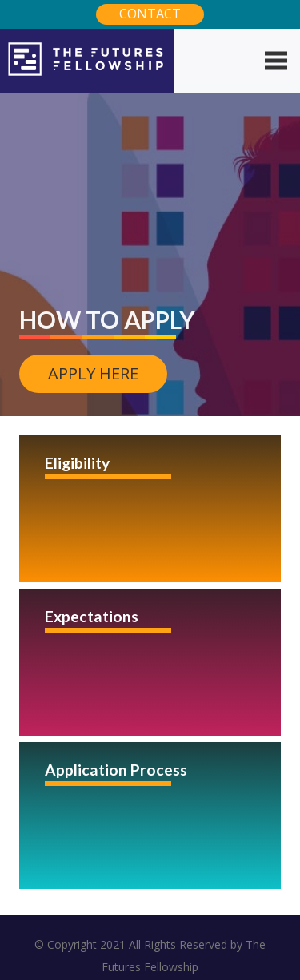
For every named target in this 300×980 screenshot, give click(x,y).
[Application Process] (150, 815)
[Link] (87, 61)
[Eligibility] (150, 509)
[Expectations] (150, 662)
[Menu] (276, 61)
